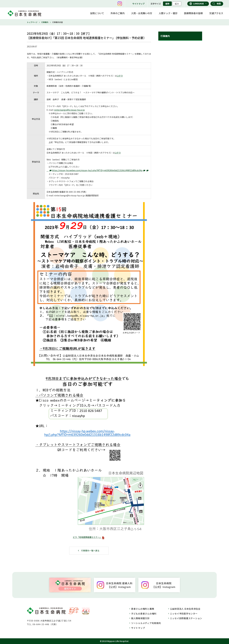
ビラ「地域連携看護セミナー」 (87, 537)
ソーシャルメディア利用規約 (146, 623)
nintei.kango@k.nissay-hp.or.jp (69, 110)
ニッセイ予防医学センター (184, 614)
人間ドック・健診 (168, 13)
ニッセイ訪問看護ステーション (186, 618)
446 (78, 192)
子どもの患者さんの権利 (144, 614)
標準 (167, 4)
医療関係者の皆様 (193, 13)
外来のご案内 (118, 13)
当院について (97, 13)
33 (75, 192)
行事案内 (45, 22)
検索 (219, 4)
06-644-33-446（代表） (45, 624)
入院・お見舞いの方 (142, 13)
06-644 (69, 192)
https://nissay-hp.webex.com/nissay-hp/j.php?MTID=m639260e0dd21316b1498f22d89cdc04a (97, 170)
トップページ (32, 22)
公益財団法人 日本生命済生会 (185, 609)
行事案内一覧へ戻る (90, 551)
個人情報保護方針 (140, 618)
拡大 (177, 4)
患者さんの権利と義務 (143, 609)
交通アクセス (216, 13)
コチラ (120, 76)
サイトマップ (138, 4)
